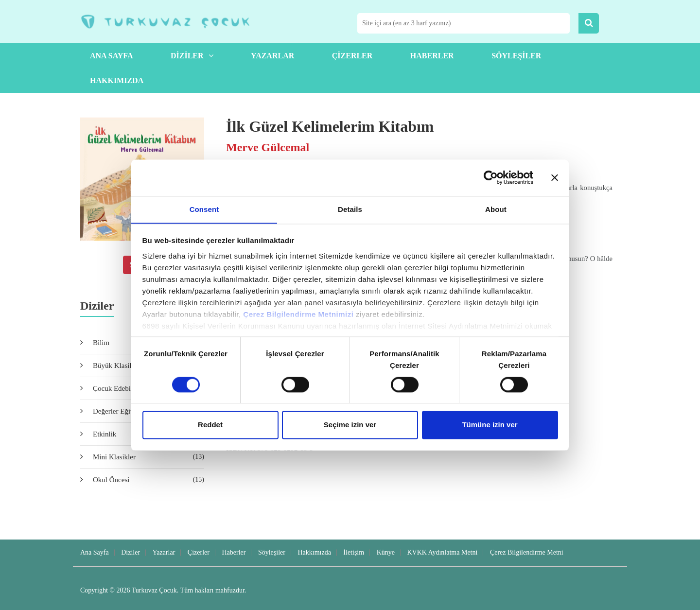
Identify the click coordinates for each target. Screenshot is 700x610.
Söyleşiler (516, 56)
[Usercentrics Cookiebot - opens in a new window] (491, 177)
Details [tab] (350, 209)
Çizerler (352, 56)
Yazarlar (272, 56)
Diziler (192, 56)
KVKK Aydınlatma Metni (442, 552)
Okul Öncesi (149, 480)
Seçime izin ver (350, 425)
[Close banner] (555, 177)
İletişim (354, 552)
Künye (386, 552)
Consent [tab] (204, 209)
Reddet (210, 425)
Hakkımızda (117, 80)
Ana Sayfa (111, 56)
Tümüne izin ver (490, 425)
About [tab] (496, 209)
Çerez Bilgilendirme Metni (527, 552)
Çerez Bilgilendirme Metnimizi (298, 314)
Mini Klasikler (149, 457)
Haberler (432, 56)
